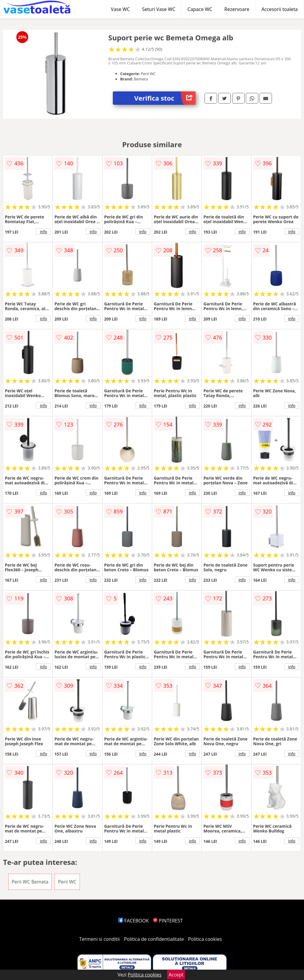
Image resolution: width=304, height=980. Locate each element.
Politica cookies (205, 939)
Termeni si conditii (100, 939)
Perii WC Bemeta (30, 882)
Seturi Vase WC (159, 9)
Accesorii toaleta (280, 9)
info (43, 231)
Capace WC (200, 9)
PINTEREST (168, 921)
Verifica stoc (165, 98)
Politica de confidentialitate (154, 939)
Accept (176, 975)
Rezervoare (237, 9)
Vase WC (120, 9)
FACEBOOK (133, 921)
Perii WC (67, 882)
